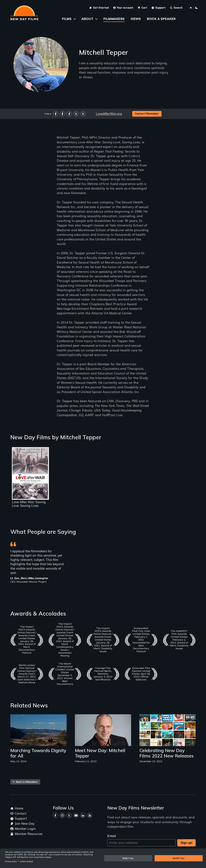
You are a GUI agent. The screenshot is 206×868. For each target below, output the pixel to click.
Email (112, 836)
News (136, 19)
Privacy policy (11, 861)
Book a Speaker (161, 19)
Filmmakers (114, 19)
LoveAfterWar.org (109, 114)
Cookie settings (26, 861)
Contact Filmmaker (147, 114)
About (87, 19)
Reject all (128, 858)
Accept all (179, 858)
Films (67, 19)
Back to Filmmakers (25, 782)
